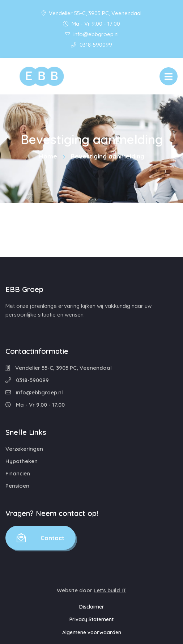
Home (48, 156)
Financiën (18, 473)
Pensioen (17, 486)
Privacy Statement (91, 619)
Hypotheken (22, 461)
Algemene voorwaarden (92, 632)
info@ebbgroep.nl (92, 34)
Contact (41, 538)
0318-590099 (91, 45)
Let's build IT (110, 590)
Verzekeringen (24, 449)
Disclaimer (92, 607)
